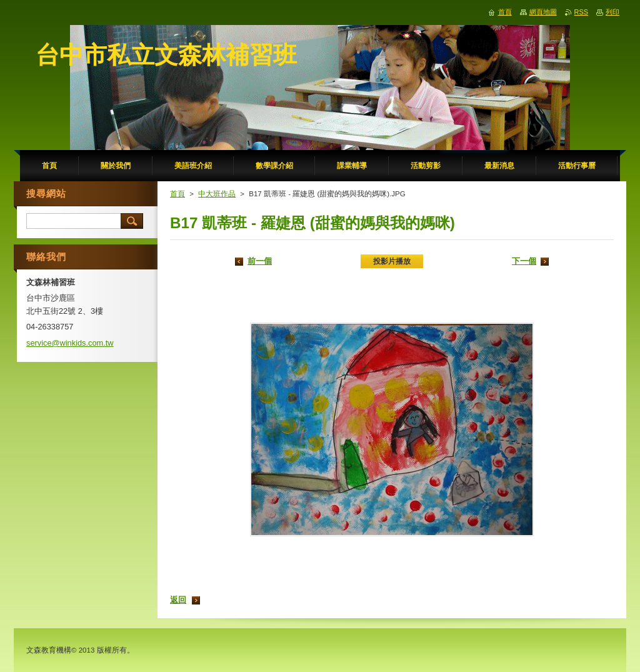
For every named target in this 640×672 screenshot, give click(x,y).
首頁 (177, 194)
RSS (581, 12)
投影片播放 (392, 261)
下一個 (524, 261)
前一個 (260, 261)
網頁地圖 (543, 12)
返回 (178, 600)
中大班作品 (217, 194)
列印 (612, 12)
